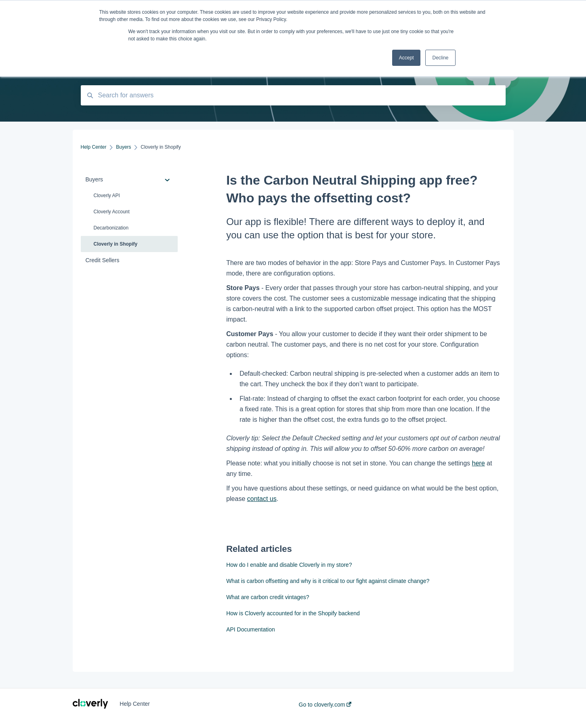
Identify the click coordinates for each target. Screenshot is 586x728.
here (479, 463)
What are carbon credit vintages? (268, 597)
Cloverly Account (112, 212)
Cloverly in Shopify (116, 244)
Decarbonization (111, 228)
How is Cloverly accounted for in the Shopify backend (293, 613)
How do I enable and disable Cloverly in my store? (289, 565)
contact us (262, 499)
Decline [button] (440, 58)
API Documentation (251, 629)
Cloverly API (107, 196)
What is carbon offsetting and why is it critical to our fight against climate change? (328, 581)
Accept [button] (406, 58)
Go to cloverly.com (325, 705)
